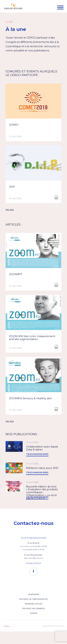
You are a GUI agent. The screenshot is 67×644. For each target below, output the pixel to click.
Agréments (34, 594)
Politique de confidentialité (33, 599)
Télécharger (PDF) (37, 454)
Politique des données (33, 609)
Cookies (34, 613)
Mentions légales (34, 604)
